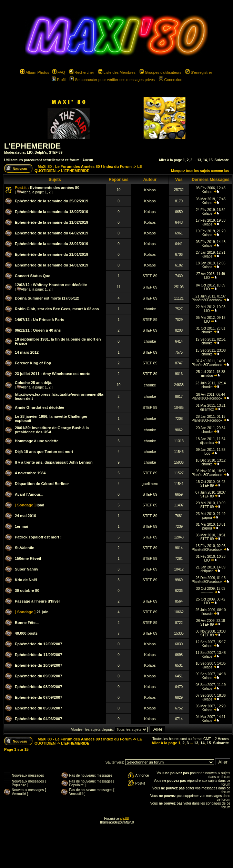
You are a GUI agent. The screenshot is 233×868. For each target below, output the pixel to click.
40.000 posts (26, 633)
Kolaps (150, 190)
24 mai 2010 (26, 516)
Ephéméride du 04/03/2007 (39, 719)
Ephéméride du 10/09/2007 (39, 665)
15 (211, 160)
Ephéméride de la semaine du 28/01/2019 (52, 244)
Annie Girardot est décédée (39, 407)
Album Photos (35, 72)
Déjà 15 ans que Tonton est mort (44, 452)
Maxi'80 (129, 822)
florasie (207, 614)
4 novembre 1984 (30, 473)
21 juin (43, 612)
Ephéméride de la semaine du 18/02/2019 (52, 212)
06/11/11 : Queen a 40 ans (38, 330)
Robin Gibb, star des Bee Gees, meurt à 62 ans (57, 309)
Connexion (171, 80)
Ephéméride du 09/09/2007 (39, 676)
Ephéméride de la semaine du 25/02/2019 (52, 201)
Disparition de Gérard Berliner (42, 484)
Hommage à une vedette (37, 441)
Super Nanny (27, 569)
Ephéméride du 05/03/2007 (39, 708)
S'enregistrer (199, 72)
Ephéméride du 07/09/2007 (39, 697)
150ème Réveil (28, 558)
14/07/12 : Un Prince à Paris (39, 320)
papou (207, 518)
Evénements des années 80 (55, 188)
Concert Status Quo (33, 276)
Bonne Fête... (27, 623)
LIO (30, 153)
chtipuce (207, 571)
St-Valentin (25, 548)
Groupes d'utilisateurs (160, 72)
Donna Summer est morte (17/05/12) (47, 298)
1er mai (22, 526)
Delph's (41, 153)
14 (205, 160)
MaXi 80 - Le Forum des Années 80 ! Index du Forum (85, 166)
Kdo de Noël (26, 580)
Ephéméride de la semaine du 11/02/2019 (52, 222)
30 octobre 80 (27, 591)
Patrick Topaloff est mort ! (38, 537)
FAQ (59, 72)
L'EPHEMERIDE (32, 146)
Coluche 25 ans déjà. (34, 383)
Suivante (222, 160)
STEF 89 (56, 153)
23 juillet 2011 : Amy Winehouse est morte (53, 374)
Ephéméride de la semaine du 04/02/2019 (52, 233)
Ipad (40, 505)
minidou (207, 376)
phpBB (125, 819)
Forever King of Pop (33, 363)
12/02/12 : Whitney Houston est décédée (51, 285)
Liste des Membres (117, 72)
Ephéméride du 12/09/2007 (39, 644)
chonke (150, 309)
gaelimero (150, 484)
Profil (59, 80)
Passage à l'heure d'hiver (37, 601)
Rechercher (82, 72)
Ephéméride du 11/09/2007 (39, 655)
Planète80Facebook (207, 300)
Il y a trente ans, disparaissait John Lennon (54, 462)
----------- (150, 591)
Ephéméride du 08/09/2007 (39, 687)
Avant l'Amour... (29, 494)
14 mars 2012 (27, 352)
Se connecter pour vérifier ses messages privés (112, 80)
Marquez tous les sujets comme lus (200, 171)
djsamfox (207, 409)
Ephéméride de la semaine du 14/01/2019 (52, 265)
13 (199, 160)
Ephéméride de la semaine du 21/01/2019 (52, 254)
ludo (207, 453)
